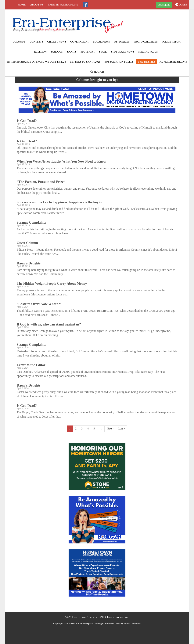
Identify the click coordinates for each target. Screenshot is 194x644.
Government (80, 42)
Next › (110, 429)
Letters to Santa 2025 (85, 62)
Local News (101, 42)
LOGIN (181, 5)
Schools (57, 52)
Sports (72, 52)
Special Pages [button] (149, 52)
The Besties (147, 62)
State (103, 52)
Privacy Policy (123, 624)
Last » (122, 429)
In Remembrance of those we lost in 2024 (36, 62)
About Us (37, 5)
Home (22, 5)
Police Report (172, 42)
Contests (36, 42)
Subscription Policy (119, 62)
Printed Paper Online (63, 5)
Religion (40, 52)
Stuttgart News (123, 52)
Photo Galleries (146, 42)
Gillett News (57, 42)
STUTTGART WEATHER (158, 24)
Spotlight (88, 52)
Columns (19, 42)
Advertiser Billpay (173, 62)
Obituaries (122, 42)
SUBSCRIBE (164, 5)
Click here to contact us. (114, 617)
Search (97, 72)
